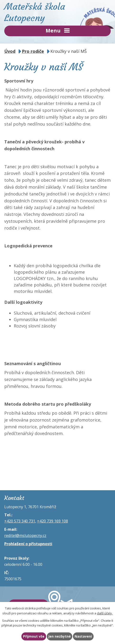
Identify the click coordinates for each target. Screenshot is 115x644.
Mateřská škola (57, 12)
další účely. (105, 613)
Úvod (10, 51)
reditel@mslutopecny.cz (25, 535)
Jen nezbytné (60, 636)
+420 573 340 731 (20, 521)
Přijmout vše (34, 636)
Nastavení (83, 636)
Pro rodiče (33, 51)
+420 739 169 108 (53, 521)
